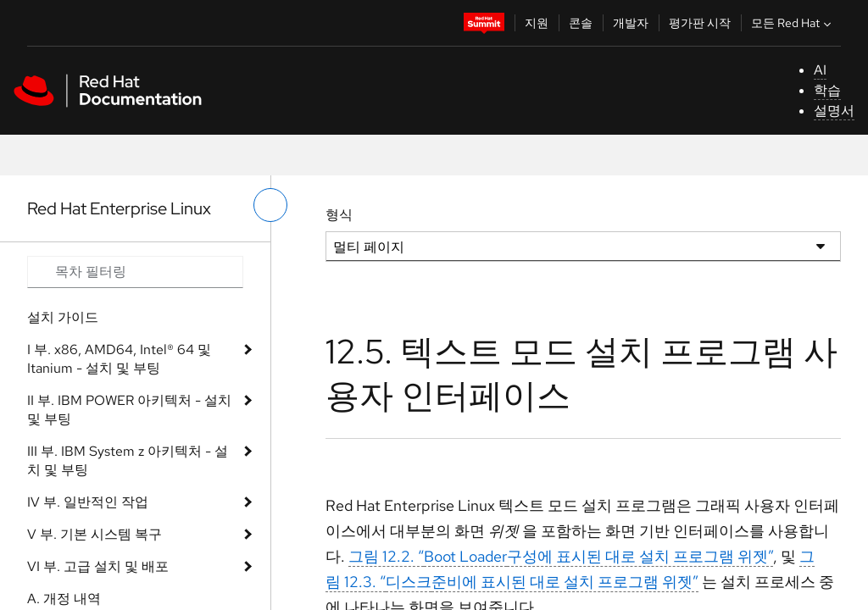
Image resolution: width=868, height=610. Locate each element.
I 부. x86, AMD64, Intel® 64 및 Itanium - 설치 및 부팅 (119, 359)
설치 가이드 (63, 317)
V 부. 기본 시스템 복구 (95, 534)
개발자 (631, 23)
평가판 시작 (700, 23)
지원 (537, 23)
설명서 (834, 111)
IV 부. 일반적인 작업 (88, 502)
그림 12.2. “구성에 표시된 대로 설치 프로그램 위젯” (561, 556)
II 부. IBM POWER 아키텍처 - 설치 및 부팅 (129, 410)
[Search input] (135, 272)
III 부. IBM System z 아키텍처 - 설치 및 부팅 (128, 460)
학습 (827, 90)
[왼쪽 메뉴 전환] (270, 205)
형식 (339, 215)
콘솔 (581, 23)
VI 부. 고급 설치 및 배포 (98, 566)
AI (820, 70)
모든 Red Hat (793, 23)
